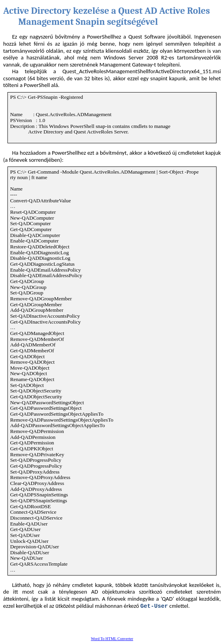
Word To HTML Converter (112, 639)
